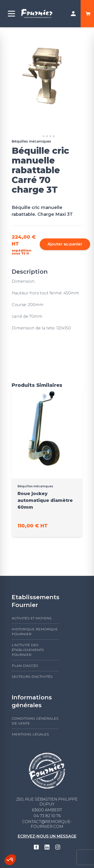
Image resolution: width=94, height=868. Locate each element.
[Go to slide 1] (40, 136)
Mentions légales (30, 734)
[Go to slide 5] (54, 136)
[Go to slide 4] (50, 136)
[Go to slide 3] (47, 136)
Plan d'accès (25, 666)
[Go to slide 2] (44, 136)
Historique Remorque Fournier (35, 632)
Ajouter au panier (65, 244)
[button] (10, 860)
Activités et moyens (32, 618)
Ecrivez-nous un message (47, 836)
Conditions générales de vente (35, 721)
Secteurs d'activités (32, 677)
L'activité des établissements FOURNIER (28, 650)
